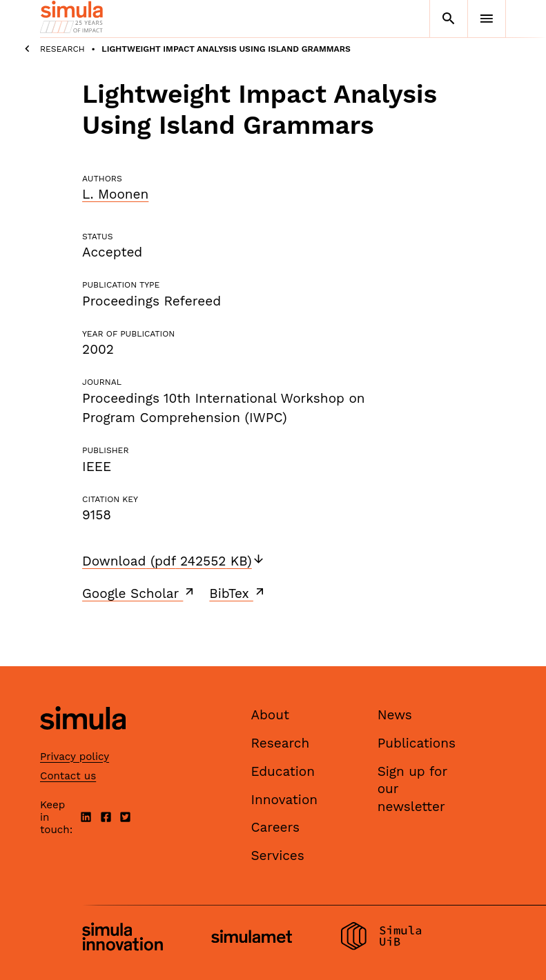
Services (277, 856)
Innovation (284, 800)
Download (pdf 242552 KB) (174, 561)
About (270, 715)
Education (283, 771)
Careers (275, 827)
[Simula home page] (83, 742)
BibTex (238, 593)
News (395, 715)
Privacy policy (75, 757)
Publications (417, 743)
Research (62, 49)
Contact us (68, 776)
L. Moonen (115, 194)
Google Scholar (139, 593)
